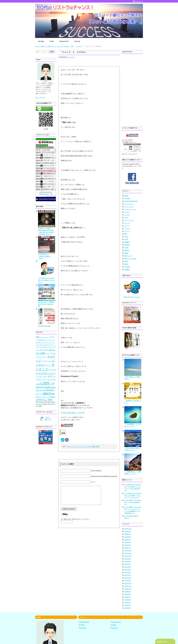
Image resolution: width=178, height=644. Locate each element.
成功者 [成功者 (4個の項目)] (38, 390)
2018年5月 (128, 542)
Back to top (163, 642)
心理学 (126, 239)
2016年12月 (128, 583)
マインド (127, 223)
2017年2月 (128, 578)
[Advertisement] (132, 89)
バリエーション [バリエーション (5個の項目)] (46, 361)
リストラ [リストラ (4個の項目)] (50, 380)
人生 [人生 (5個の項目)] (54, 379)
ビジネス (70, 57)
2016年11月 (128, 586)
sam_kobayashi (135, 489)
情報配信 (127, 242)
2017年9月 (128, 559)
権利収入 (127, 250)
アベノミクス (72, 446)
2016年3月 (128, 608)
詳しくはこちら (41, 97)
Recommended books (131, 201)
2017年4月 (128, 572)
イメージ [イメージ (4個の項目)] (49, 340)
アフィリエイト (129, 204)
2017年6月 (128, 567)
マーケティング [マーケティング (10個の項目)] (46, 373)
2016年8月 (128, 594)
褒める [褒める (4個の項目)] (45, 400)
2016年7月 (128, 597)
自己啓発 (127, 267)
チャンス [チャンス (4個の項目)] (48, 353)
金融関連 (127, 269)
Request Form (64, 41)
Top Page (41, 41)
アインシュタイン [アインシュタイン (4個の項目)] (45, 337)
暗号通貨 (127, 245)
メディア (127, 226)
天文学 (126, 237)
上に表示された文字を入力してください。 (76, 519)
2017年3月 (128, 575)
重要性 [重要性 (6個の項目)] (50, 400)
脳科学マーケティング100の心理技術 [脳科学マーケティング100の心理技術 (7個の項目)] (45, 397)
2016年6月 (128, 600)
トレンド (81, 446)
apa (125, 518)
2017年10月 (128, 556)
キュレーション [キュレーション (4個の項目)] (48, 343)
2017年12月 (128, 551)
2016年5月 (128, 603)
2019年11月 (128, 529)
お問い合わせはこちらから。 (132, 297)
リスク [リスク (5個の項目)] (44, 379)
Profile (52, 41)
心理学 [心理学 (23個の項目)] (45, 383)
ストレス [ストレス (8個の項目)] (44, 350)
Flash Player (52, 404)
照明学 (126, 261)
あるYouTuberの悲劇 (131, 516)
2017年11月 (128, 553)
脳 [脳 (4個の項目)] (42, 394)
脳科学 (126, 264)
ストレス (127, 212)
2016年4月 (128, 605)
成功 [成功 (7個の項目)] (54, 387)
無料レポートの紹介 (130, 259)
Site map (77, 41)
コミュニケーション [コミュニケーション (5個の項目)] (46, 345)
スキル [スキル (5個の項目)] (45, 347)
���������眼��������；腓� (46, 193)
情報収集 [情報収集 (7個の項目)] (48, 387)
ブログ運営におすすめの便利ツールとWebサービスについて (132, 487)
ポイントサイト (129, 220)
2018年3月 (128, 545)
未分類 (126, 248)
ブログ (126, 218)
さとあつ (133, 498)
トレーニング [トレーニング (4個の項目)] (43, 357)
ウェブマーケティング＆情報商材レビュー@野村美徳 (132, 511)
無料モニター (128, 256)
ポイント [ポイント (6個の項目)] (48, 365)
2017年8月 (128, 562)
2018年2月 (128, 548)
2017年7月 (128, 564)
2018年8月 (128, 537)
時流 (98, 446)
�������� (51, 196)
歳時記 (126, 253)
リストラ (127, 231)
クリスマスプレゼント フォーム (73, 413)
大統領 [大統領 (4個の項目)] (38, 384)
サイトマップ (139, 1)
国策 (94, 446)
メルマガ (127, 228)
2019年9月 (128, 531)
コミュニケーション (130, 209)
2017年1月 (128, 581)
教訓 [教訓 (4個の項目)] (44, 390)
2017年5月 (128, 570)
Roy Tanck (39, 404)
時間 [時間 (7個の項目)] (47, 390)
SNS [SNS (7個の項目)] (38, 337)
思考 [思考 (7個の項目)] (42, 387)
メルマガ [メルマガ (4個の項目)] (45, 377)
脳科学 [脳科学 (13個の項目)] (47, 394)
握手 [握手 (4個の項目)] (41, 390)
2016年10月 (128, 589)
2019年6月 (128, 534)
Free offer (127, 198)
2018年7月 (128, 540)
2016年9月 (128, 592)
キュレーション (129, 207)
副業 (126, 234)
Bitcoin (126, 196)
